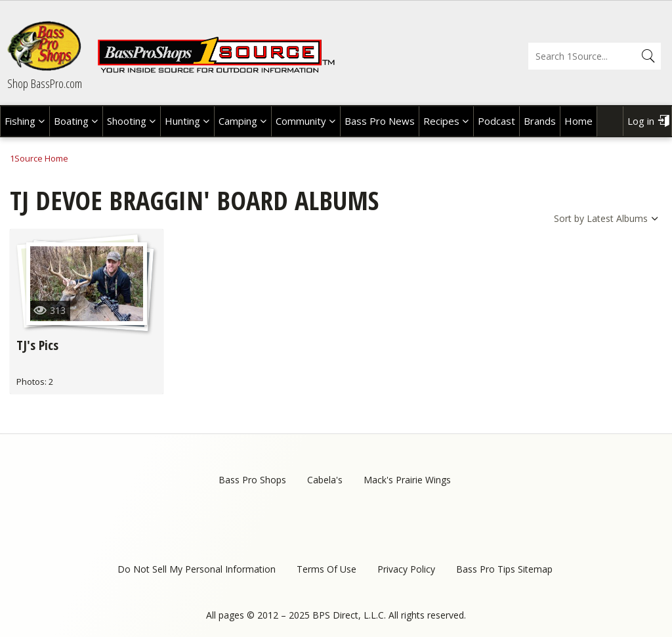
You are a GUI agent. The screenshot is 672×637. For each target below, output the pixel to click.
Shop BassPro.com (45, 83)
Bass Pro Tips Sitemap (504, 569)
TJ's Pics (37, 345)
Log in (641, 121)
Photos (31, 382)
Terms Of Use (326, 569)
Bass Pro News (380, 121)
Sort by (569, 218)
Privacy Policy (406, 569)
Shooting (127, 121)
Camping (238, 121)
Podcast (496, 121)
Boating (71, 121)
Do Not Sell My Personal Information (197, 569)
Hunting (182, 121)
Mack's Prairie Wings (407, 480)
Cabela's (325, 480)
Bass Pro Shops (252, 480)
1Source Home (39, 158)
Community (301, 121)
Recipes (441, 121)
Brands (540, 121)
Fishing (20, 121)
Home (578, 121)
